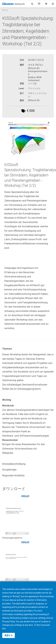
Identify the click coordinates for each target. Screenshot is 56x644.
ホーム (5, 10)
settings (18, 625)
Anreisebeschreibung (14, 464)
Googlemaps (9, 470)
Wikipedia (8, 453)
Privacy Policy (9, 622)
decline (27, 622)
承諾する (9, 635)
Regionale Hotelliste (13, 475)
